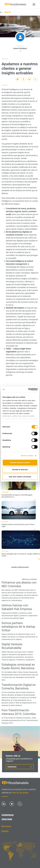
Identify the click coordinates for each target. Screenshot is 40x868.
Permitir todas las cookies (20, 463)
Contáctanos (12, 767)
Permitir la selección (20, 470)
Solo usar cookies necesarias (20, 477)
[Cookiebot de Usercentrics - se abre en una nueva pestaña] (28, 389)
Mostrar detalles (27, 456)
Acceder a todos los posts (20, 567)
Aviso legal (7, 819)
